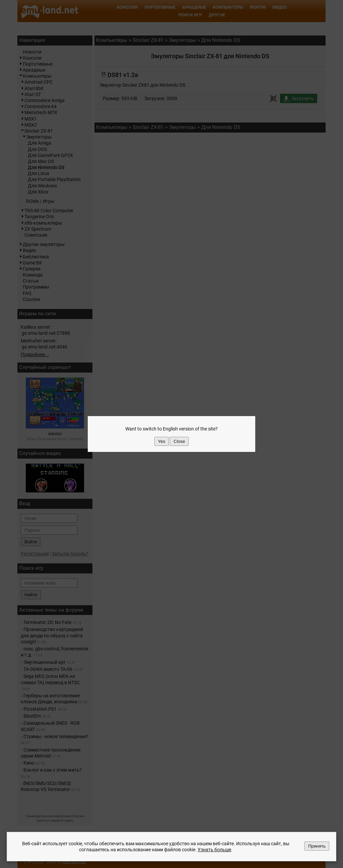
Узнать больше (214, 850)
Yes (162, 441)
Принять (317, 846)
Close (179, 441)
